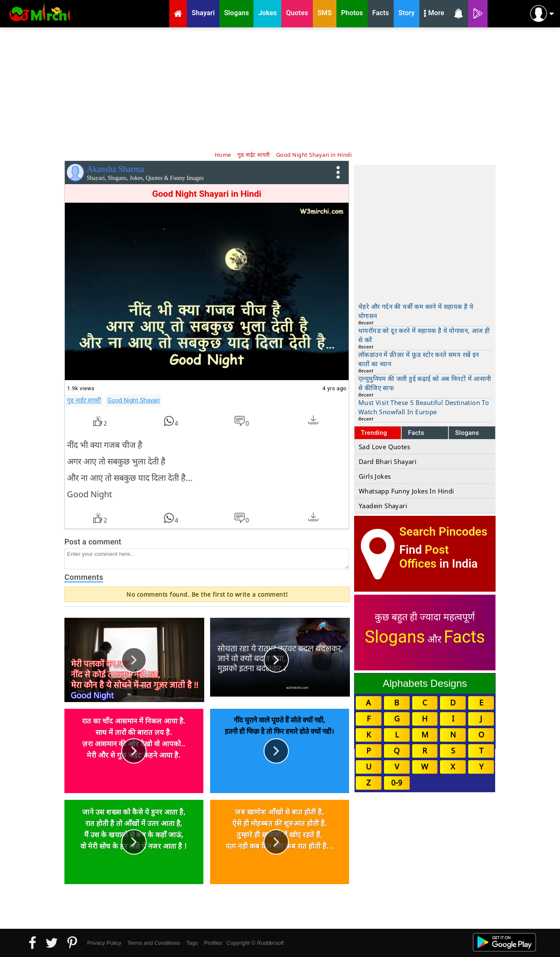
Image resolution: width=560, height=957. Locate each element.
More (434, 14)
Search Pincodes (443, 532)
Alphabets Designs (425, 683)
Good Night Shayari (133, 400)
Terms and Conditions (154, 943)
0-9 (397, 783)
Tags (192, 943)
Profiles (213, 943)
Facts (416, 433)
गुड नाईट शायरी (84, 400)
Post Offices (424, 557)
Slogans (467, 433)
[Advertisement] (280, 88)
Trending (374, 433)
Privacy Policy (104, 943)
